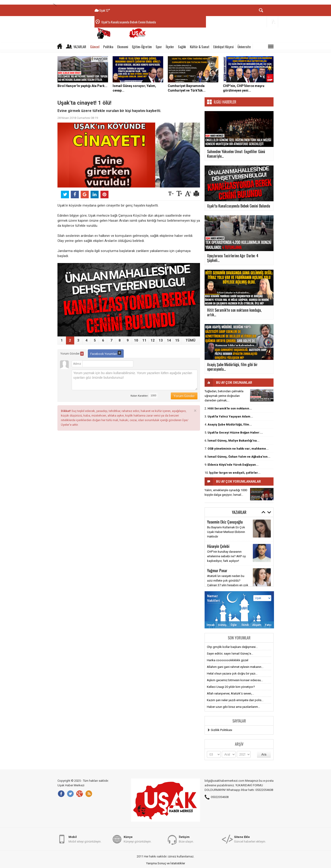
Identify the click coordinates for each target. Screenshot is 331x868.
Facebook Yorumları (106, 353)
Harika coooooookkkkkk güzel (228, 660)
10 (136, 340)
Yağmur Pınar (217, 570)
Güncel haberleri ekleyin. (250, 839)
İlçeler (170, 47)
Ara (264, 754)
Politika (108, 47)
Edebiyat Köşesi (223, 47)
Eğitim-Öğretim (142, 47)
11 (144, 340)
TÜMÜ (190, 340)
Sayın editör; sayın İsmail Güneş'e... (230, 654)
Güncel (95, 47)
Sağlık (182, 47)
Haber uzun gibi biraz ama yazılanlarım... (233, 707)
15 (177, 340)
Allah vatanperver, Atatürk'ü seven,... (230, 693)
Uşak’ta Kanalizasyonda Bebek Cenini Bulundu (129, 22)
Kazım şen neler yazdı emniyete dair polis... (235, 700)
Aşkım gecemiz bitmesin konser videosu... (235, 680)
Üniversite (244, 47)
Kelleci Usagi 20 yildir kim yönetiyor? (231, 687)
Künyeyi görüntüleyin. (138, 839)
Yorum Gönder (72, 354)
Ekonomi (123, 47)
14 (169, 340)
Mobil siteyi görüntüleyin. (85, 839)
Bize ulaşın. (186, 839)
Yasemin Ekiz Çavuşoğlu (225, 522)
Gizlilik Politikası (221, 730)
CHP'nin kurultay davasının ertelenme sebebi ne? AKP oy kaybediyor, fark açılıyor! (226, 556)
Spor (159, 47)
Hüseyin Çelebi (218, 546)
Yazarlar (80, 47)
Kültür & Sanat (200, 47)
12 (153, 340)
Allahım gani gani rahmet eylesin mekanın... (235, 667)
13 (161, 340)
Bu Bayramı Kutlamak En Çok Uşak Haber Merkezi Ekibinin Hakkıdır (226, 532)
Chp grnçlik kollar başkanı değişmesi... (232, 647)
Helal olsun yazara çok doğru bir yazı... (232, 673)
